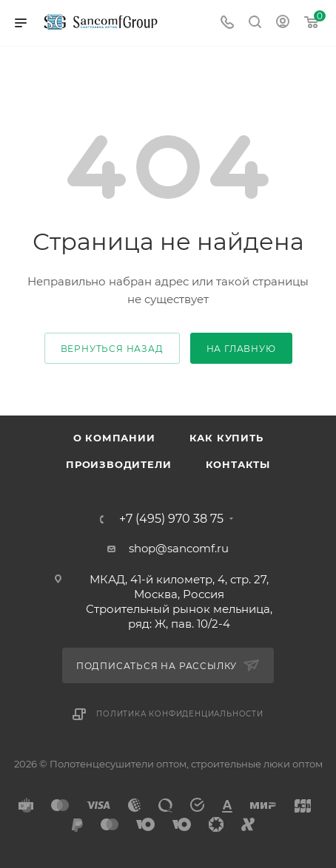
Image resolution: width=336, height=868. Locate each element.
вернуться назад (112, 349)
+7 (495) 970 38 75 (171, 519)
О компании (114, 438)
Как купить (226, 438)
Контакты (238, 464)
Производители (118, 464)
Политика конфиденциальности (180, 714)
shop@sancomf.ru (179, 548)
